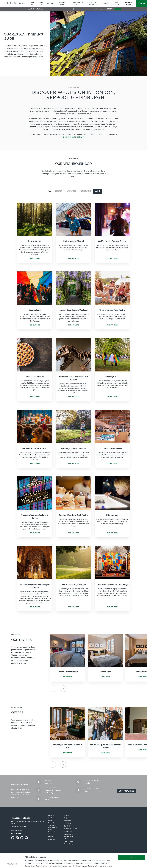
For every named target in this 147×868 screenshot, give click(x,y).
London (59, 191)
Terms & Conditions (70, 829)
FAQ (65, 818)
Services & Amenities (52, 833)
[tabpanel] (35, 233)
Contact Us (68, 815)
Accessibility (68, 832)
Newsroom (67, 821)
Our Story (51, 818)
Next (63, 689)
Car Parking (68, 823)
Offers (50, 3)
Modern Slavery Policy (69, 838)
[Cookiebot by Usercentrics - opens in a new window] (12, 864)
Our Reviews (68, 826)
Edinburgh (86, 191)
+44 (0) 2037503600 (19, 827)
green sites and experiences (73, 137)
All (49, 191)
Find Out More (35, 258)
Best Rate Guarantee (52, 824)
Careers (106, 3)
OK (131, 844)
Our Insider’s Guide (52, 829)
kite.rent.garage (16, 830)
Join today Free (126, 791)
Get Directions (17, 834)
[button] (141, 3)
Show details (30, 864)
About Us (51, 815)
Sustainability (68, 834)
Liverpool (71, 191)
